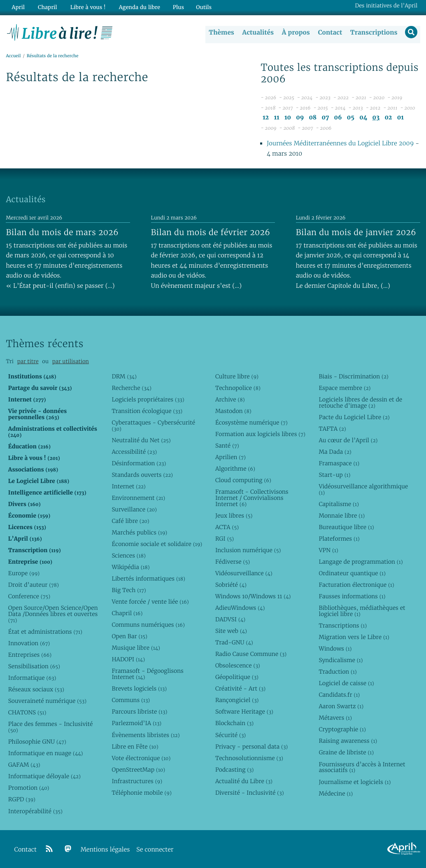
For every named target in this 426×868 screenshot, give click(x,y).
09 (300, 118)
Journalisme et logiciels (355, 782)
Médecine (336, 793)
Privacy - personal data (251, 747)
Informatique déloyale (44, 777)
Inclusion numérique (248, 550)
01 (400, 118)
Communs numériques (148, 625)
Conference (29, 596)
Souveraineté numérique (47, 701)
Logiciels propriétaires (148, 399)
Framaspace (339, 463)
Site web (231, 631)
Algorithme (235, 469)
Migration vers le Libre (354, 637)
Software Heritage (244, 712)
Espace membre (345, 388)
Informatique (32, 678)
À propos (295, 33)
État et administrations (45, 632)
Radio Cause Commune (251, 654)
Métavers (335, 718)
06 (338, 118)
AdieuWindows (240, 608)
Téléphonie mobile (141, 793)
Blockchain (234, 723)
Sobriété (231, 585)
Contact (329, 33)
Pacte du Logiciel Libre (354, 417)
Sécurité (230, 735)
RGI (225, 539)
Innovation (29, 643)
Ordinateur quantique (352, 573)
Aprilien (230, 457)
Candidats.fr (339, 695)
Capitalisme (339, 504)
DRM (124, 376)
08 (313, 118)
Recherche (132, 388)
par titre (28, 362)
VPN (328, 550)
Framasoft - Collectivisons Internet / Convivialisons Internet (252, 498)
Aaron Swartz (341, 707)
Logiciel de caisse (346, 684)
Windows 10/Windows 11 (253, 596)
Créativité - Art (240, 689)
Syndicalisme (341, 660)
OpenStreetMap (138, 770)
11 (276, 118)
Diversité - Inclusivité (250, 793)
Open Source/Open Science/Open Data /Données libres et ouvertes (53, 614)
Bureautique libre (346, 527)
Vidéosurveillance (244, 573)
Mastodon (233, 411)
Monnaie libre (342, 516)
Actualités (257, 33)
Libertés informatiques (148, 579)
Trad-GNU (234, 642)
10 (288, 118)
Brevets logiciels (139, 689)
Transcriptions (373, 33)
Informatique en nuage (46, 754)
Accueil (13, 56)
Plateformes (339, 539)
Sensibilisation (34, 666)
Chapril (127, 613)
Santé (227, 446)
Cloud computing (243, 480)
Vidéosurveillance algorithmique (363, 489)
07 (325, 118)
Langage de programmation (361, 562)
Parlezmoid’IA (136, 723)
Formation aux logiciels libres (260, 434)
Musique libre (136, 648)
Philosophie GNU (37, 742)
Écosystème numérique (251, 422)
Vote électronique (141, 758)
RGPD (22, 800)
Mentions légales (105, 850)
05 (351, 118)
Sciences (128, 555)
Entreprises (30, 655)
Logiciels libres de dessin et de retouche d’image (360, 402)
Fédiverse (233, 562)
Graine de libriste (346, 753)
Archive (230, 399)
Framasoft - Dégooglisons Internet (147, 674)
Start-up (334, 475)
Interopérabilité (35, 811)
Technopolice (238, 388)
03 (376, 118)
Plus (173, 7)
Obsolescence (238, 666)
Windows (335, 649)
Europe (24, 573)
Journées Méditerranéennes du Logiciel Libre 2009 (340, 144)
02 (388, 118)
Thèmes (221, 33)
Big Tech (129, 590)
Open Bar (129, 637)
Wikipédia (130, 567)
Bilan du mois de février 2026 (211, 232)
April (17, 7)
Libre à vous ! (85, 7)
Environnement (138, 498)
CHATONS (27, 713)
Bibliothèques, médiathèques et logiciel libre (362, 611)
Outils (199, 7)
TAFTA (332, 429)
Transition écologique (147, 411)
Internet (128, 486)
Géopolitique (237, 677)
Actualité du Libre (244, 781)
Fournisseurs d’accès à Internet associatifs (362, 767)
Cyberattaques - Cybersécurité (153, 426)
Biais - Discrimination (353, 376)
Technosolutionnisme (249, 758)
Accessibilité (134, 452)
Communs (131, 700)
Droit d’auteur (34, 585)
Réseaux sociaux (36, 689)
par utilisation (71, 362)
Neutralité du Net (141, 440)
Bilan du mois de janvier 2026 (356, 232)
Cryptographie (342, 730)
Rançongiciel (237, 700)
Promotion (29, 788)
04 (363, 118)
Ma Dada (335, 452)
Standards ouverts (142, 475)
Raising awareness (348, 741)
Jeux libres (234, 516)
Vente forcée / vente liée (150, 602)
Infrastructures (137, 781)
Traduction (338, 672)
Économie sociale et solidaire (157, 544)
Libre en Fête (135, 747)
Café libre (130, 521)
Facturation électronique (356, 585)
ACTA (227, 527)
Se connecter (155, 850)
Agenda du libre (135, 7)
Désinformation (139, 463)
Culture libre (237, 376)
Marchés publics (139, 532)
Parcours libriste (139, 712)
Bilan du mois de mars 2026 (62, 232)
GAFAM (24, 765)
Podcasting (234, 770)
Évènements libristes (145, 735)
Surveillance (134, 509)
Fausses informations (352, 596)
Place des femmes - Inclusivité (51, 727)
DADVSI (230, 619)
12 (266, 118)
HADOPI (128, 660)
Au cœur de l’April (348, 440)
